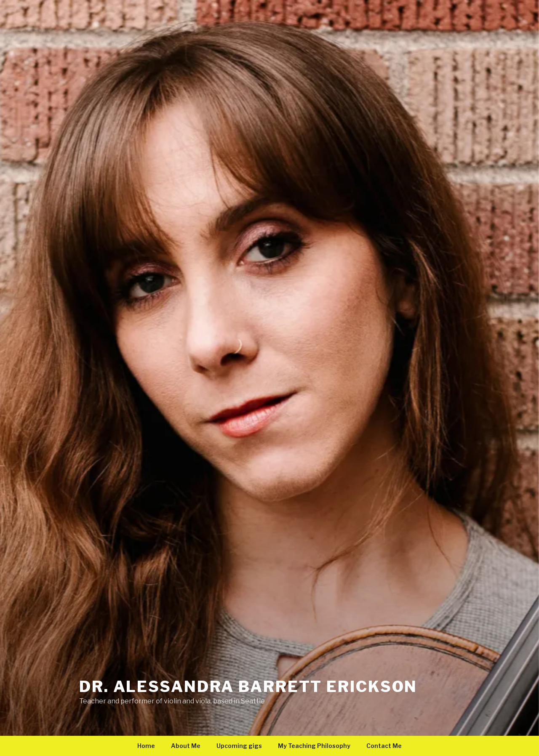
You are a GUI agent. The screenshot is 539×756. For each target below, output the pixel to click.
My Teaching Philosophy (314, 746)
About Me (186, 746)
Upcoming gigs (239, 746)
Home (146, 746)
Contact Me (384, 746)
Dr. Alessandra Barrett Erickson (248, 687)
